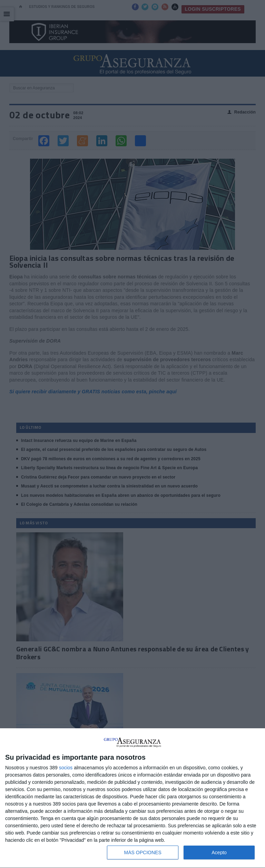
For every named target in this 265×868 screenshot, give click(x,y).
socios (66, 768)
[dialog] (132, 798)
